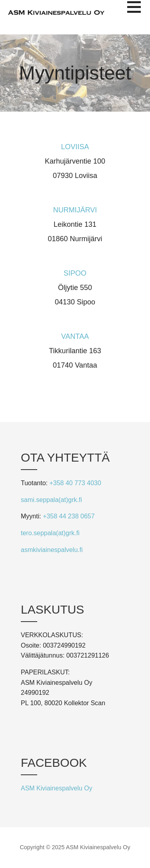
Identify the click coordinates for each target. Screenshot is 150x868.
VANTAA (75, 336)
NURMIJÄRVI (75, 210)
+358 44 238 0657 (69, 516)
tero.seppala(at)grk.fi (50, 533)
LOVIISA (75, 147)
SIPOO (75, 273)
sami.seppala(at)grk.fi (51, 500)
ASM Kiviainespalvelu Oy (57, 788)
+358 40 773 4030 (75, 483)
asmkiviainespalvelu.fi (52, 550)
